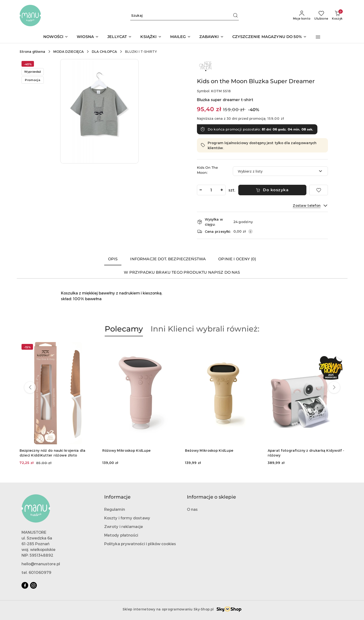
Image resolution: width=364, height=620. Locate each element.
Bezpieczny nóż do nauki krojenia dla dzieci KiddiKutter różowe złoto (53, 453)
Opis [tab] (113, 259)
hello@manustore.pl (41, 564)
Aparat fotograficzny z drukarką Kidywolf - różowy (306, 453)
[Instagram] (33, 585)
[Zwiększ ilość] (222, 190)
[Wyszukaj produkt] (185, 15)
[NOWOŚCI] (56, 37)
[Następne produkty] (334, 387)
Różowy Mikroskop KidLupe (127, 450)
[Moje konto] (302, 16)
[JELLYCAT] (120, 37)
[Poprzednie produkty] (30, 387)
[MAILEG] (180, 37)
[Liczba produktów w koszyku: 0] (337, 16)
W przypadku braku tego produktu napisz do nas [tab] (182, 272)
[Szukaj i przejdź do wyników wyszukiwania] (235, 16)
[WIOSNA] (88, 37)
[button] (318, 37)
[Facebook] (25, 585)
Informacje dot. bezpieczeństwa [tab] (168, 259)
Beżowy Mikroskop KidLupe (209, 450)
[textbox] (274, 171)
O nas (192, 509)
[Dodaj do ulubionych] (319, 190)
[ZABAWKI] (212, 37)
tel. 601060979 (36, 572)
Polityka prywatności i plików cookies (140, 544)
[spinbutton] (211, 190)
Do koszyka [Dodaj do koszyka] (272, 190)
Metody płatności (121, 535)
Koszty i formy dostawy (127, 518)
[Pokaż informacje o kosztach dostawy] (250, 231)
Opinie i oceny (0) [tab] (237, 259)
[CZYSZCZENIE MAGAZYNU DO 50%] (269, 37)
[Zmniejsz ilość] (201, 190)
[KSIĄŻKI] (151, 37)
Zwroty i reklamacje (124, 526)
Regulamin (115, 509)
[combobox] (280, 171)
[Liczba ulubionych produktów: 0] (321, 16)
